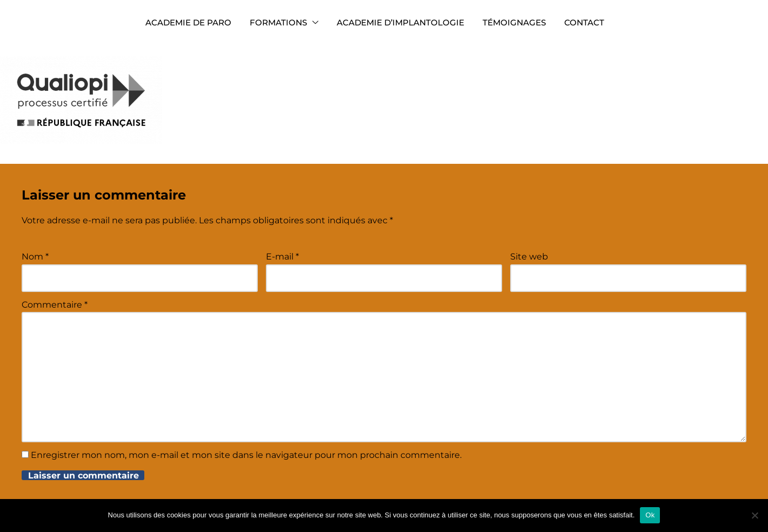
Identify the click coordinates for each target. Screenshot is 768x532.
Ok (650, 515)
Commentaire (55, 305)
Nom (35, 257)
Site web (529, 257)
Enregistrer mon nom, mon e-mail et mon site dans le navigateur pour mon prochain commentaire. (246, 455)
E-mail (282, 257)
